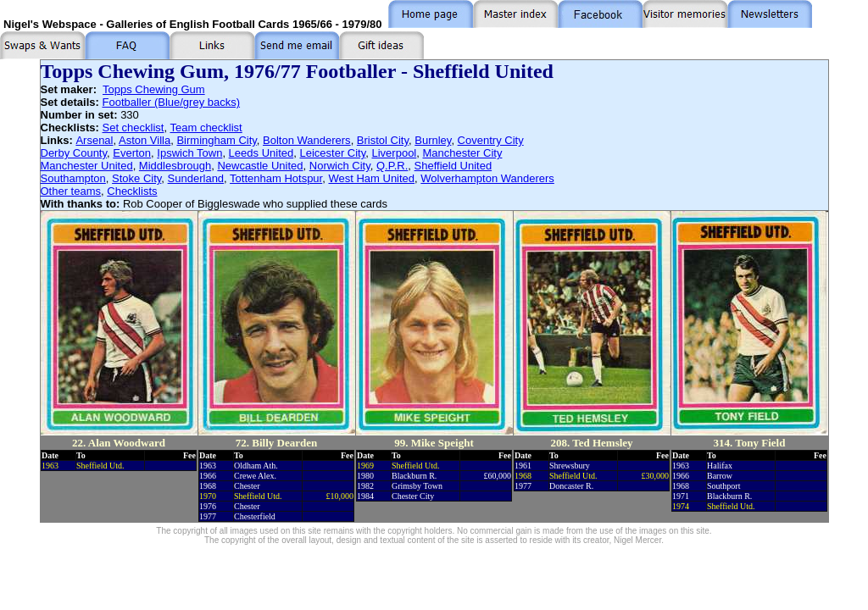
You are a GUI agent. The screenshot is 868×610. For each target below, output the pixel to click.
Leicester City (332, 153)
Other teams (71, 191)
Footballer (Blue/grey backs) (171, 102)
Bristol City (383, 140)
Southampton (73, 178)
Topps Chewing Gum (154, 89)
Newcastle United (260, 166)
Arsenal (94, 140)
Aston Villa (145, 140)
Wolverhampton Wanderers (487, 178)
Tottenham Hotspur (276, 178)
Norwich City (340, 166)
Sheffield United (453, 166)
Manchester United (87, 166)
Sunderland (196, 178)
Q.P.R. (392, 166)
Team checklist (206, 128)
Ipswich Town (189, 153)
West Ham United (371, 178)
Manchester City (463, 153)
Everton (132, 153)
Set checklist (134, 128)
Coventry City (491, 140)
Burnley (433, 140)
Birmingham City (216, 140)
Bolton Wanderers (307, 140)
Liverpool (395, 153)
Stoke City (136, 178)
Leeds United (262, 153)
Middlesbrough (175, 166)
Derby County (74, 153)
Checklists (132, 191)
